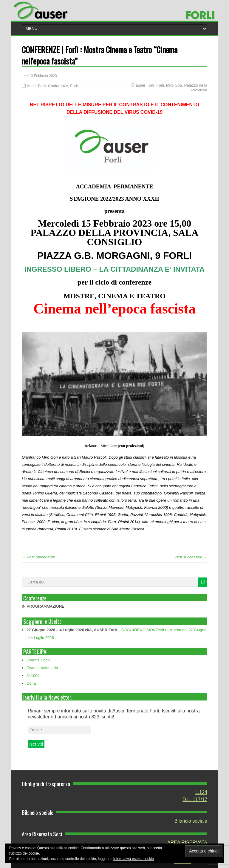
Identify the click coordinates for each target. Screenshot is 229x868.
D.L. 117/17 (195, 799)
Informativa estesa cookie (134, 859)
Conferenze (58, 86)
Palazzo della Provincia (196, 88)
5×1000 (33, 676)
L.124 (201, 792)
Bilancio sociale (191, 821)
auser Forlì (145, 85)
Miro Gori (174, 85)
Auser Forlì (36, 86)
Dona (31, 683)
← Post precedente (38, 557)
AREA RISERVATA (187, 842)
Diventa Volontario (42, 668)
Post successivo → (191, 557)
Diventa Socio (38, 660)
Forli (74, 86)
